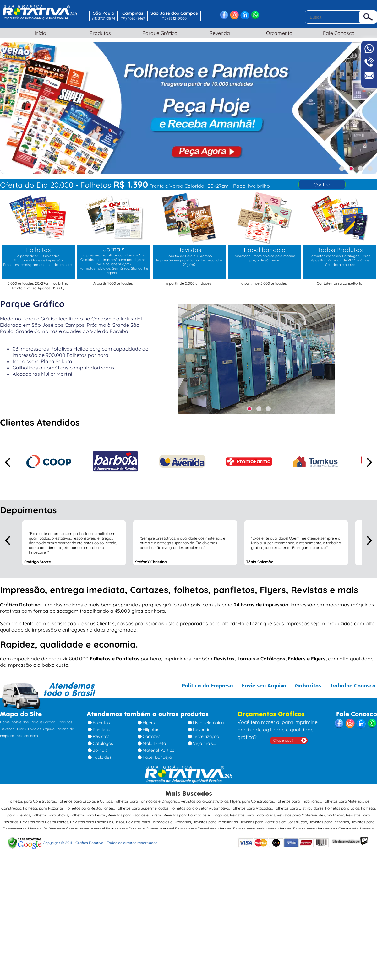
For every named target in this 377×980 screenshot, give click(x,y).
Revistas (101, 736)
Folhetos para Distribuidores (299, 808)
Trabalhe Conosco (353, 686)
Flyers (149, 723)
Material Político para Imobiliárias (247, 829)
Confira (322, 185)
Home (5, 722)
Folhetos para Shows (50, 815)
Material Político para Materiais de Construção (318, 829)
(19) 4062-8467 (133, 18)
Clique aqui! (283, 740)
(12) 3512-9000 (174, 18)
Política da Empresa (207, 686)
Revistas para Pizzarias (329, 822)
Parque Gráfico (159, 33)
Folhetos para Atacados (251, 808)
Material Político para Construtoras (58, 829)
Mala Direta (154, 743)
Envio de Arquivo (41, 729)
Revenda (218, 33)
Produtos (99, 33)
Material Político (158, 750)
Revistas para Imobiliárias (253, 815)
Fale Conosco (338, 33)
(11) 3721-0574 (104, 18)
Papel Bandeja (157, 757)
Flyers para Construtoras (252, 801)
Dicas (21, 729)
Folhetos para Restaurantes (90, 808)
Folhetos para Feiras (88, 815)
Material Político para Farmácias (188, 829)
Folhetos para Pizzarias (43, 808)
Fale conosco (27, 736)
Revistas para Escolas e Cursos (135, 815)
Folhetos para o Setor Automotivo (200, 808)
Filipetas (151, 730)
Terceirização (206, 736)
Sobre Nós (20, 722)
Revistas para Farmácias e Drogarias (196, 815)
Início (39, 33)
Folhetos (101, 723)
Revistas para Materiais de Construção (311, 815)
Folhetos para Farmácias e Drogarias (146, 801)
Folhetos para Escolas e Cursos (85, 801)
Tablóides (102, 757)
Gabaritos (308, 686)
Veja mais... (204, 743)
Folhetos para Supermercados (142, 808)
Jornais (100, 750)
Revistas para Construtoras (205, 801)
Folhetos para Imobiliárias (298, 801)
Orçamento (278, 33)
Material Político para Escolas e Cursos (124, 829)
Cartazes (152, 736)
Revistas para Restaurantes (44, 822)
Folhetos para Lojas (342, 808)
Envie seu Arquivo (264, 686)
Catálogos (103, 743)
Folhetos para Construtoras (32, 801)
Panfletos (102, 730)
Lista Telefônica (208, 723)
